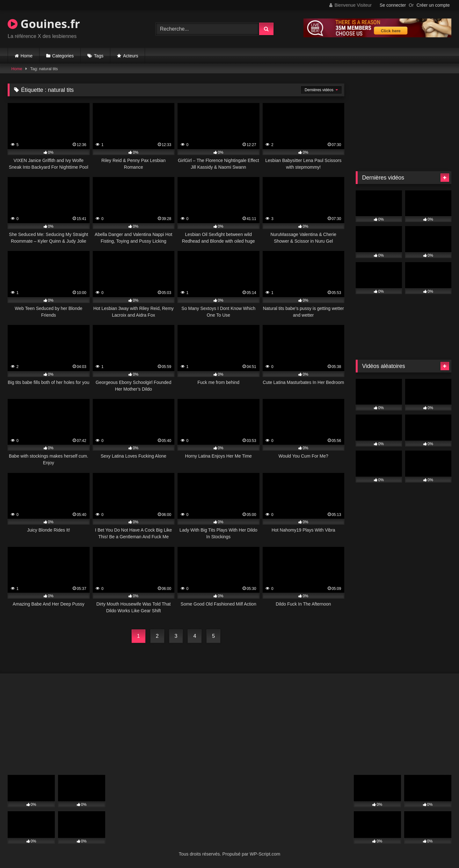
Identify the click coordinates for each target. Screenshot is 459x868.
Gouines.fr (44, 24)
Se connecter (393, 5)
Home (27, 56)
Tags (99, 56)
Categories (63, 56)
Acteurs (131, 56)
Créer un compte (433, 5)
